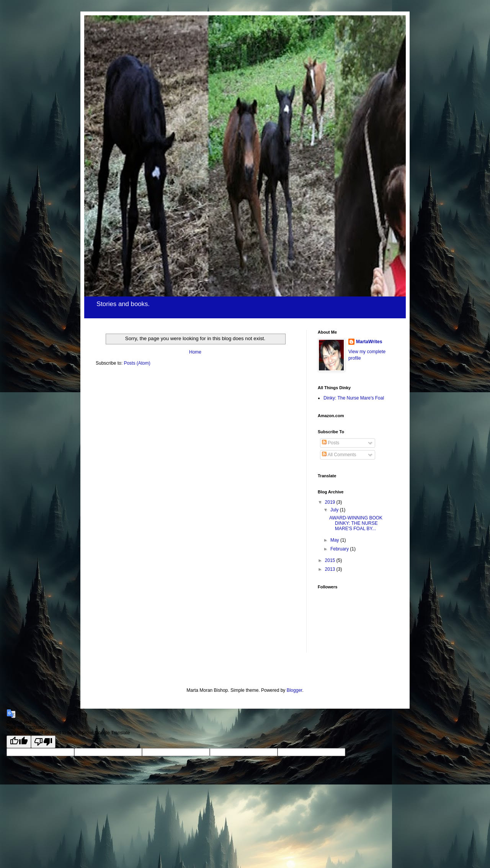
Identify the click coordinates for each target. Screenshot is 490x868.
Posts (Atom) (137, 363)
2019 (331, 502)
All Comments (339, 455)
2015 (331, 560)
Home (195, 352)
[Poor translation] (43, 742)
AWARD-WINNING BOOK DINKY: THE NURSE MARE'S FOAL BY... (356, 523)
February (340, 549)
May (335, 540)
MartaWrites (369, 342)
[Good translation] (19, 742)
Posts (331, 443)
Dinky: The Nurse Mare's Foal (354, 398)
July (335, 510)
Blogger (295, 690)
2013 (331, 569)
